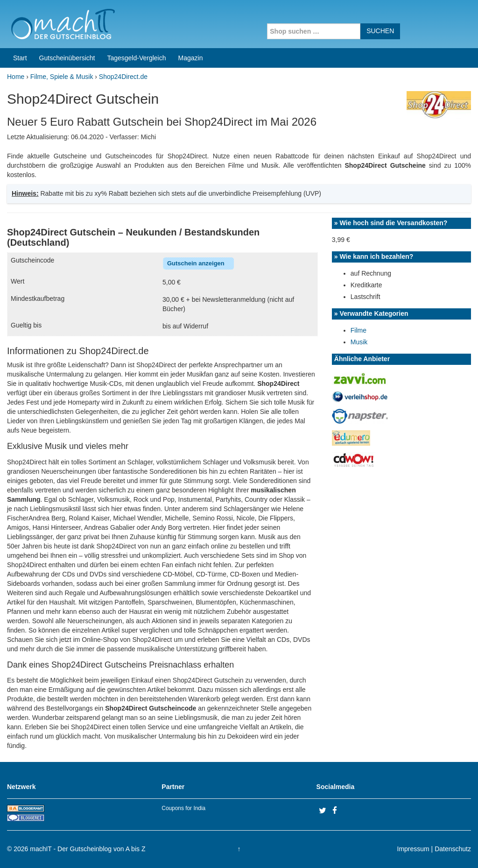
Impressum (413, 849)
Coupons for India (183, 808)
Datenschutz (453, 849)
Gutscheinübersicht (67, 58)
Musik (359, 342)
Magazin (191, 58)
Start (20, 58)
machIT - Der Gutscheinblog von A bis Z (88, 849)
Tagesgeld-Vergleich (136, 58)
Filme (358, 330)
